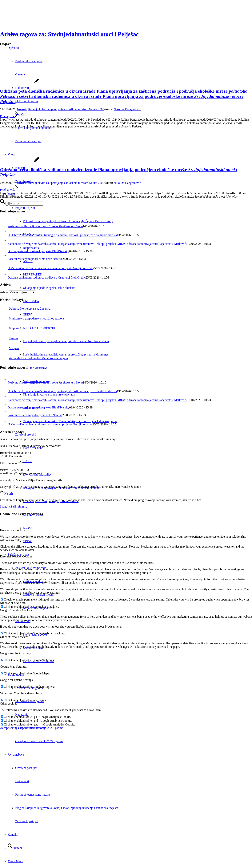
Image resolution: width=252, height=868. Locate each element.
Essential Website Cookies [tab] (16, 556)
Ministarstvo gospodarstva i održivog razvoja (32, 318)
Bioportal (10, 328)
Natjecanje (22, 715)
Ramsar (9, 338)
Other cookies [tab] (8, 703)
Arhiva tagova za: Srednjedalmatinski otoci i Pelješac (69, 34)
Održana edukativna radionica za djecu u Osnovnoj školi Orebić (47, 277)
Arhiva (4, 292)
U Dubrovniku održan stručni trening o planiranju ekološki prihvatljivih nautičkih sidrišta (62, 235)
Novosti (22, 109)
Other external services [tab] (14, 637)
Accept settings (9, 728)
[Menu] (15, 861)
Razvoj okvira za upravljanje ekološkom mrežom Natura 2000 (66, 109)
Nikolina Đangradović (127, 109)
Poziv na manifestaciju (45, 226)
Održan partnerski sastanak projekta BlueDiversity (38, 251)
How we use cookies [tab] (13, 530)
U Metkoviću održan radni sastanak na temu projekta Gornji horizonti (50, 268)
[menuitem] (134, 741)
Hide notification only (32, 728)
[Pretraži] (15, 848)
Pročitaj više (9, 116)
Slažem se (21, 506)
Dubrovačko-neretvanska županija (25, 309)
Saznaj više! (7, 506)
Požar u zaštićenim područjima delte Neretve (35, 259)
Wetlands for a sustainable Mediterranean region (34, 358)
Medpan (9, 348)
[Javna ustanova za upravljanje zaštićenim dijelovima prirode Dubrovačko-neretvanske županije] (29, 18)
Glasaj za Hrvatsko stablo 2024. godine (39, 741)
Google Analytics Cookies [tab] (16, 610)
